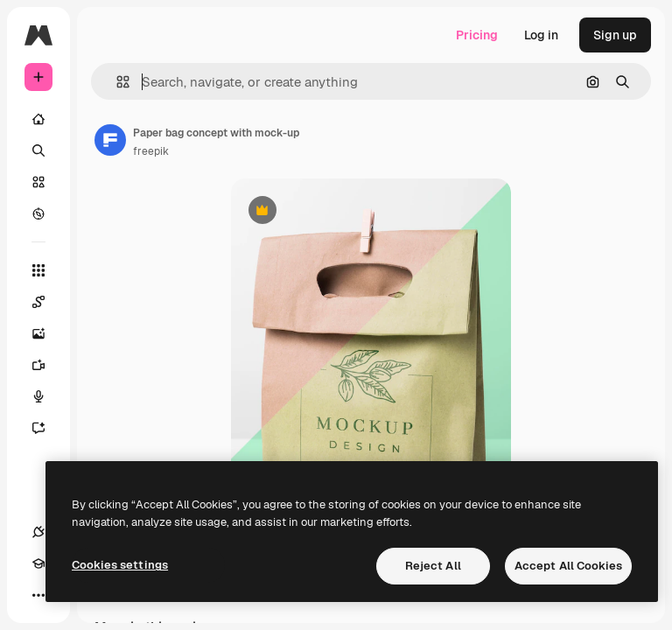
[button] (116, 82)
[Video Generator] (47, 365)
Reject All (433, 566)
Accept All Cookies (568, 566)
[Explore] (38, 213)
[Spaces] (47, 302)
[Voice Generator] (47, 396)
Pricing (477, 35)
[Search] (38, 150)
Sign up (615, 35)
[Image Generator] (47, 333)
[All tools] (38, 270)
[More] (38, 595)
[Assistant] (47, 428)
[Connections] (38, 532)
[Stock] (38, 182)
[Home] (38, 119)
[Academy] (38, 563)
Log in (541, 35)
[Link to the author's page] (110, 140)
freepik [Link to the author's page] (151, 151)
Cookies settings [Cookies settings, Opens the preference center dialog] (120, 565)
